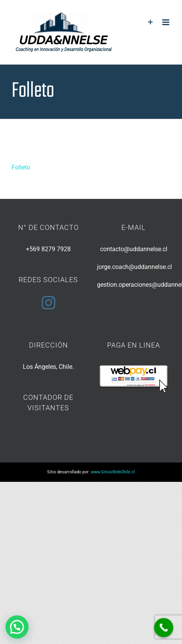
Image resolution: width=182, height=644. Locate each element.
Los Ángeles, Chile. (48, 367)
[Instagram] (48, 302)
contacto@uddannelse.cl (134, 249)
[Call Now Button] (164, 628)
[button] (17, 627)
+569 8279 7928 (48, 249)
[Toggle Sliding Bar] (151, 22)
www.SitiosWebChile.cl (113, 472)
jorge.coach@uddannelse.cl (134, 267)
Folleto (21, 167)
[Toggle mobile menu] (166, 22)
